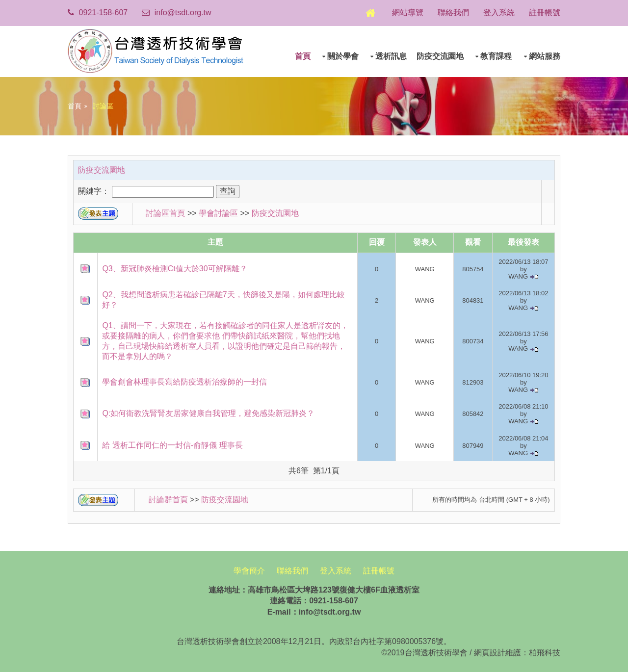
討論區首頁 (165, 212)
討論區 (104, 104)
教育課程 (496, 55)
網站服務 (544, 55)
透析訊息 (391, 55)
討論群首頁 (169, 499)
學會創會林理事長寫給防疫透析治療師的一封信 (185, 381)
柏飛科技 (544, 651)
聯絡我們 (451, 13)
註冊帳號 (544, 13)
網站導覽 (405, 13)
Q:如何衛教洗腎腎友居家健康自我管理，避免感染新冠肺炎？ (209, 412)
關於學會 (342, 55)
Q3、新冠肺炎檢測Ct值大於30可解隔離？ (175, 267)
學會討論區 (220, 212)
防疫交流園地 (439, 55)
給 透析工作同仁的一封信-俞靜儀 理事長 (173, 444)
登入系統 (497, 13)
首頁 (302, 55)
